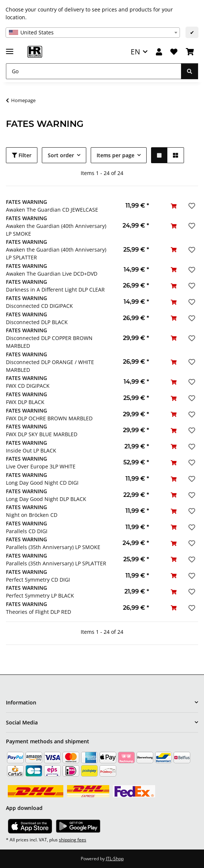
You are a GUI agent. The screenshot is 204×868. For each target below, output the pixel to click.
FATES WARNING (26, 202)
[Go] (94, 71)
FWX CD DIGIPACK (28, 386)
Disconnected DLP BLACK (37, 322)
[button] (159, 52)
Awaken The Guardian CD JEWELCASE (52, 210)
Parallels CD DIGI (27, 531)
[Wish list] (174, 52)
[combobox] (93, 33)
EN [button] (135, 52)
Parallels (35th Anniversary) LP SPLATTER (56, 563)
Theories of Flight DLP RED (39, 612)
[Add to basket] (174, 206)
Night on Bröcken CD (32, 515)
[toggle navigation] (10, 48)
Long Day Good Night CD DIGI (42, 483)
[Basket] (190, 52)
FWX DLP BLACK (25, 402)
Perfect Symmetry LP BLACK (40, 596)
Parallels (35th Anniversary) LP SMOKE (53, 547)
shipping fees (73, 840)
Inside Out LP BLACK (31, 450)
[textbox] (93, 33)
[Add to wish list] (191, 206)
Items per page (116, 155)
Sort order (61, 155)
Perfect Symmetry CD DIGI (38, 580)
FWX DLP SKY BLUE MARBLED (42, 434)
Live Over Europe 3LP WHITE (41, 466)
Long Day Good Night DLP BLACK (46, 499)
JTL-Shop (115, 859)
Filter (22, 155)
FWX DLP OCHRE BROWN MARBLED (49, 418)
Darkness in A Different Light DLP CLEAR (55, 290)
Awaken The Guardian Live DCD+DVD (52, 274)
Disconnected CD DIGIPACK (39, 306)
